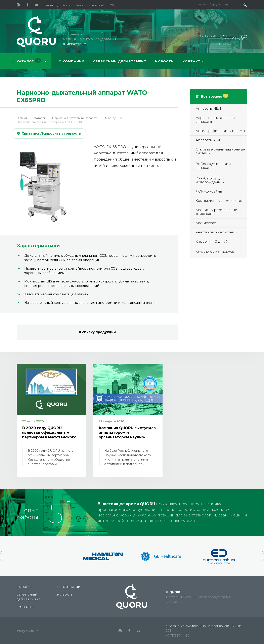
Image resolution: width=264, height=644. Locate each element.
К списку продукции (97, 332)
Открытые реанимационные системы (220, 151)
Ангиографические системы (220, 131)
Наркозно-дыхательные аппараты (216, 120)
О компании (72, 61)
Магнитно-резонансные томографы (216, 212)
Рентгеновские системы (216, 232)
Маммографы (207, 223)
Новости (164, 61)
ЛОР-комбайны (209, 191)
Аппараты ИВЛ (208, 109)
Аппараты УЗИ (208, 140)
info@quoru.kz (27, 631)
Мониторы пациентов (215, 252)
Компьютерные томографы (219, 201)
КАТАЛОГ (29, 61)
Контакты (193, 61)
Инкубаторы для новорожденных (210, 180)
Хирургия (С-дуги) (211, 242)
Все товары (215, 96)
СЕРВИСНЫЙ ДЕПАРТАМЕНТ (120, 61)
